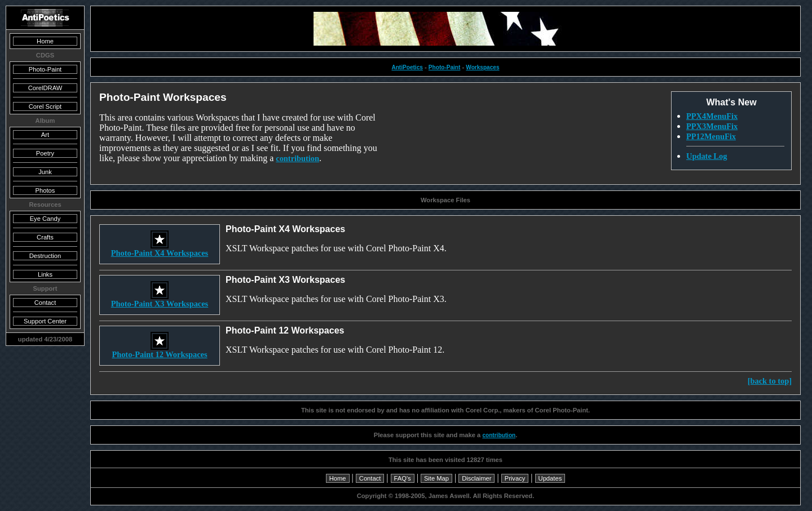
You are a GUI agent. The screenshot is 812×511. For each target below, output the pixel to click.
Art (45, 135)
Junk (45, 172)
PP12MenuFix (711, 136)
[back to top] (770, 381)
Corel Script (45, 106)
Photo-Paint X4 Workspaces (160, 249)
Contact (370, 478)
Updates (550, 478)
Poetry (45, 153)
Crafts (45, 237)
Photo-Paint (445, 67)
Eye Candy (45, 219)
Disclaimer (476, 478)
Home (338, 478)
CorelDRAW (45, 88)
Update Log (707, 156)
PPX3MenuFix (712, 126)
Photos (45, 190)
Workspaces (482, 67)
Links (45, 274)
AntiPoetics (407, 67)
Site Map (436, 478)
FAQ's (403, 478)
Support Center (45, 321)
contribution (297, 158)
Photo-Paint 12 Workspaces (159, 351)
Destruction (45, 256)
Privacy (515, 478)
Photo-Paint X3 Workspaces (160, 300)
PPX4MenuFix (712, 116)
